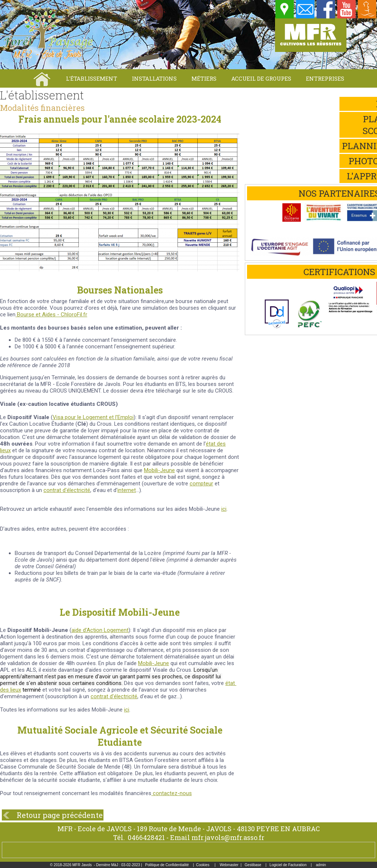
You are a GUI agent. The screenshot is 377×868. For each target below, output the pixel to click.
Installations (154, 78)
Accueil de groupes (261, 78)
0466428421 (146, 837)
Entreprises (325, 78)
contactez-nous (172, 793)
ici (224, 509)
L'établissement (91, 78)
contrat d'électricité (67, 490)
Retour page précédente (60, 815)
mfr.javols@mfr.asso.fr (228, 837)
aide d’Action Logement (100, 630)
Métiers (204, 78)
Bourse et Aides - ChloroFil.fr (51, 314)
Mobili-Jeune (154, 663)
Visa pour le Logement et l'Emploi (93, 417)
